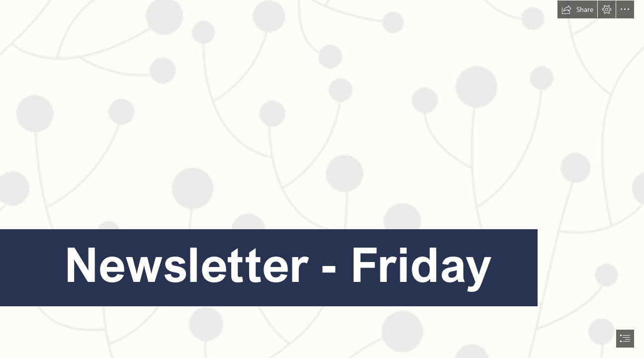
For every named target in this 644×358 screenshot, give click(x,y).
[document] (322, 179)
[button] (577, 9)
